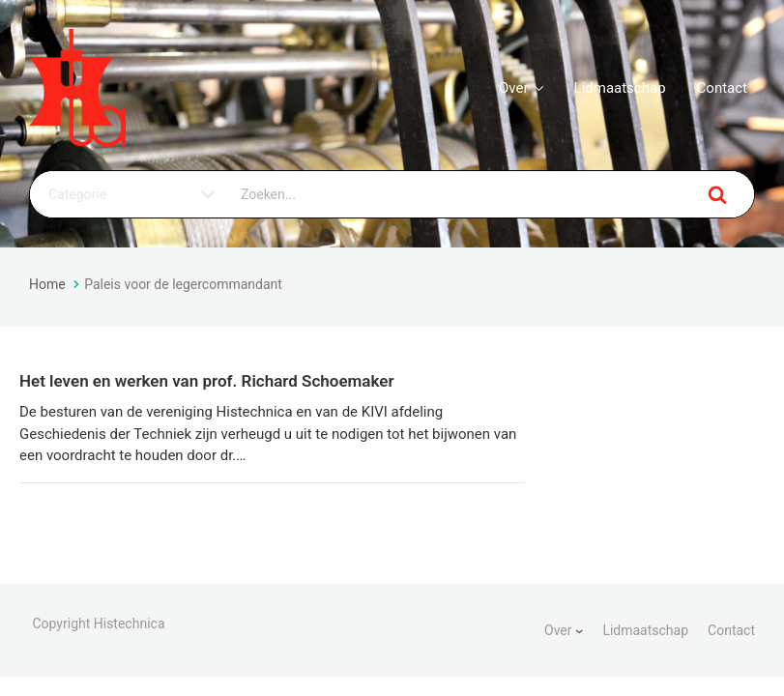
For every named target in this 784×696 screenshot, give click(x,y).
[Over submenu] (579, 630)
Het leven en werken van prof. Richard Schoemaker (207, 381)
